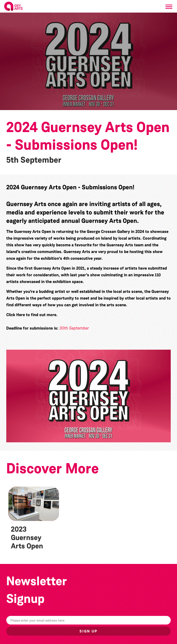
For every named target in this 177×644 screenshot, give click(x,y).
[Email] (88, 620)
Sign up (88, 631)
